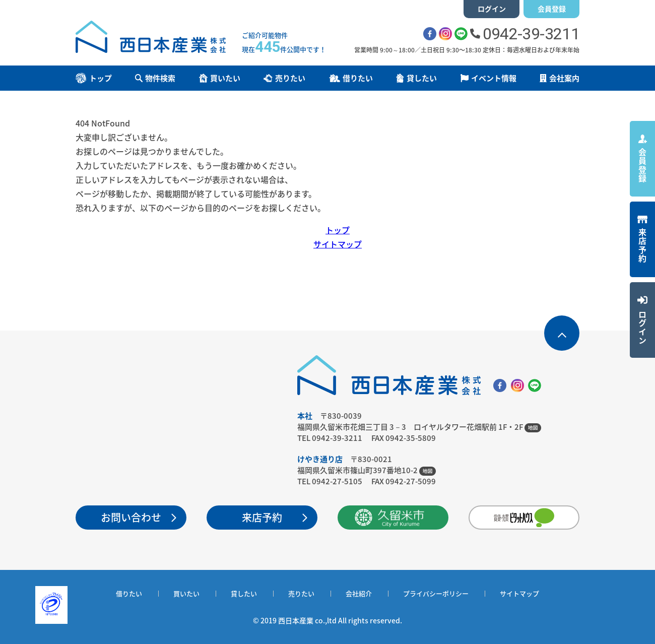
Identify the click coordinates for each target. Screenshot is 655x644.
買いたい (186, 593)
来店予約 (262, 517)
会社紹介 (359, 593)
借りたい (129, 593)
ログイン (492, 9)
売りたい (301, 593)
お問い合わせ (131, 517)
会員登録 (552, 9)
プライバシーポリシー (436, 593)
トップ (338, 230)
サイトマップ (338, 244)
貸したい (244, 593)
